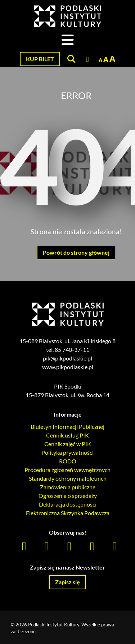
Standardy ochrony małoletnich (68, 478)
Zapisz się (67, 582)
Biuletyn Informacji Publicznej (67, 427)
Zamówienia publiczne (68, 487)
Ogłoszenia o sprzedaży (68, 496)
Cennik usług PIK (67, 435)
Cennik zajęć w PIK (68, 444)
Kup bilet (40, 59)
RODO (68, 461)
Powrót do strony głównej (76, 252)
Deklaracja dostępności (68, 504)
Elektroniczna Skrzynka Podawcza (68, 513)
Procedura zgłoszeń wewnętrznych (67, 470)
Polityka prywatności (67, 452)
